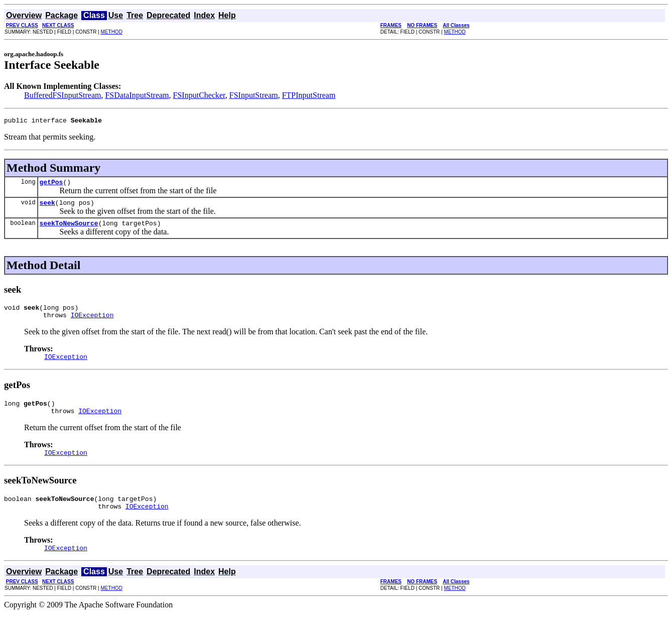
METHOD (112, 32)
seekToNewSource (69, 229)
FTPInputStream (309, 95)
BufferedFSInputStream (62, 95)
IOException (92, 324)
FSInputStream (254, 95)
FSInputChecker (199, 95)
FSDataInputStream (137, 95)
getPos (51, 185)
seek (47, 207)
